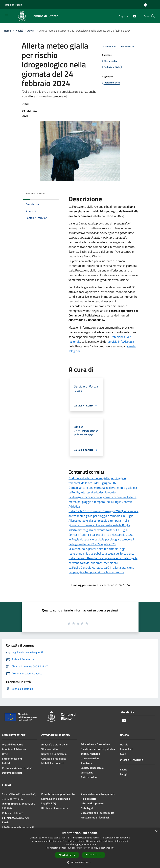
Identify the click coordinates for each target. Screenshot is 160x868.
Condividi (110, 47)
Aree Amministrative (14, 749)
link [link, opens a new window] (112, 848)
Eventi (124, 769)
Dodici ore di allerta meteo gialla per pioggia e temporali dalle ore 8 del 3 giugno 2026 (97, 481)
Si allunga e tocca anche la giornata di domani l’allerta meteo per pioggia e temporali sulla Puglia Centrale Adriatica (102, 502)
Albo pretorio (89, 799)
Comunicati (127, 749)
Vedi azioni (127, 47)
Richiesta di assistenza (55, 808)
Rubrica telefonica (13, 813)
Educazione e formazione (95, 744)
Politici (6, 763)
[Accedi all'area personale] (146, 5)
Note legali (87, 808)
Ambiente (86, 763)
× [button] (156, 831)
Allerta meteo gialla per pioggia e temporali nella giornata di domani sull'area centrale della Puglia (99, 523)
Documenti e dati (12, 773)
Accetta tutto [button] (67, 855)
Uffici (5, 754)
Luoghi (124, 774)
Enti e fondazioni (12, 759)
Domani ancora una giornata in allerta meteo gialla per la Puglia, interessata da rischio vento (103, 490)
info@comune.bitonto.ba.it (18, 827)
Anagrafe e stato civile (54, 744)
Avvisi (31, 31)
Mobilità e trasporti (53, 763)
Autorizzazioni (89, 777)
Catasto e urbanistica (54, 759)
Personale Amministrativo (17, 768)
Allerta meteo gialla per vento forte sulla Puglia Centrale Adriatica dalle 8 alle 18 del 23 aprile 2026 (101, 532)
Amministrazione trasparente (98, 794)
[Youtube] (133, 16)
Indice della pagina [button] (35, 193)
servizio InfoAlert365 (121, 342)
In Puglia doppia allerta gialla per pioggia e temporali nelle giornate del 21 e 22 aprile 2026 (101, 542)
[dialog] (80, 848)
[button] (80, 862)
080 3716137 (21, 804)
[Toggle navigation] (7, 16)
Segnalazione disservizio (56, 799)
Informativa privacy (92, 803)
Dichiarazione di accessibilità (97, 813)
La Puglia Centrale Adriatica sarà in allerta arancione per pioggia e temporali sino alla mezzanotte (101, 570)
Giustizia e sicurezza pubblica (98, 749)
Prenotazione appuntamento (58, 794)
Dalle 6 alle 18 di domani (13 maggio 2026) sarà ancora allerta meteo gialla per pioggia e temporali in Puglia (103, 513)
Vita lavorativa (50, 749)
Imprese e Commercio (54, 754)
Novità (19, 31)
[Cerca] (153, 16)
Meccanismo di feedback (95, 817)
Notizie (124, 744)
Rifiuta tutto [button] (93, 855)
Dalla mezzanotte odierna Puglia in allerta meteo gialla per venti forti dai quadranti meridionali (103, 561)
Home (7, 31)
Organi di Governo (13, 744)
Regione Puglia (14, 5)
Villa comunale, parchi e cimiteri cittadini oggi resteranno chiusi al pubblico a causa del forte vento (101, 551)
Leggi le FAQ (49, 803)
